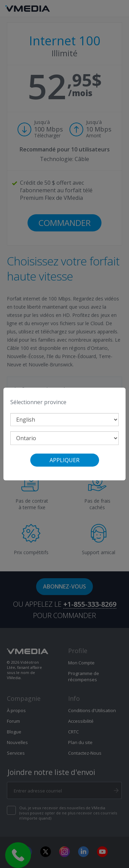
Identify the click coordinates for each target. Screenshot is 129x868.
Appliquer (64, 460)
